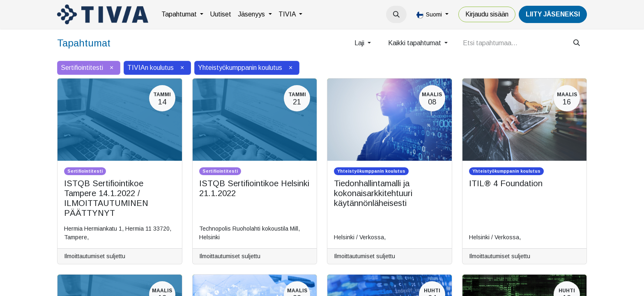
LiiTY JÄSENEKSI (553, 14)
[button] (396, 14)
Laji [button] (360, 43)
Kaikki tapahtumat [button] (415, 43)
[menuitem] (182, 14)
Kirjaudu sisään (487, 14)
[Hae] (577, 43)
